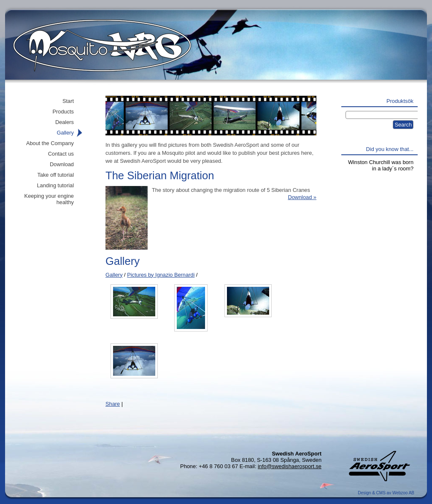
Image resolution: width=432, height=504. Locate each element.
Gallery (114, 275)
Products (63, 112)
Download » (302, 197)
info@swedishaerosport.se (290, 466)
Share (113, 404)
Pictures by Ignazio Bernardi (161, 275)
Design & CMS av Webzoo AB (386, 493)
